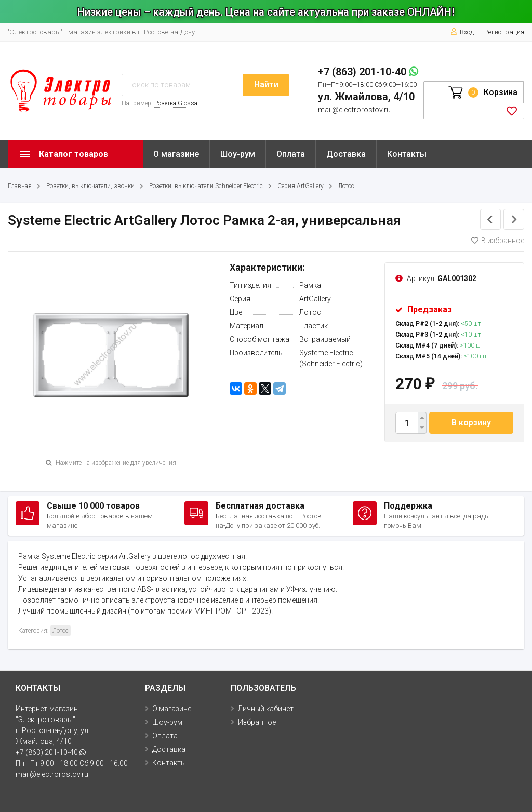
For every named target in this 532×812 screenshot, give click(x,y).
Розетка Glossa (176, 103)
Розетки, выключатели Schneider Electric (206, 186)
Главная (20, 186)
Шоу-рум (238, 154)
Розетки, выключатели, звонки (90, 186)
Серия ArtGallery (301, 186)
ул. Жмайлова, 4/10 (366, 97)
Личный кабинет (266, 709)
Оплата (291, 154)
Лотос (346, 186)
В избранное (498, 241)
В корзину (471, 423)
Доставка (346, 154)
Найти (266, 84)
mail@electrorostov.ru (354, 110)
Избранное (257, 722)
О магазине (176, 154)
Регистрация (504, 32)
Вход (462, 32)
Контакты (407, 154)
